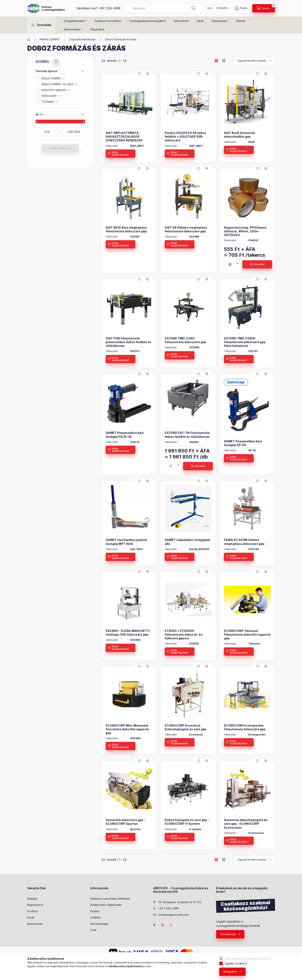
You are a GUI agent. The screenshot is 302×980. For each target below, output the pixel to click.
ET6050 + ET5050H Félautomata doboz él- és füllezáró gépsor (184, 634)
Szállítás (95, 917)
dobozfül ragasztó (56, 90)
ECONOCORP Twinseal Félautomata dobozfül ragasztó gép (247, 634)
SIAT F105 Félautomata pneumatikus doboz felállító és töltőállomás (128, 342)
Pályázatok (97, 29)
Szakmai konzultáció (108, 21)
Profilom (33, 911)
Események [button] (219, 21)
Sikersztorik (181, 21)
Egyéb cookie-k (236, 963)
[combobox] (164, 8)
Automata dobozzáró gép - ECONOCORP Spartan (126, 822)
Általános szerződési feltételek (110, 899)
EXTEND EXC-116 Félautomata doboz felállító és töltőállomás (187, 435)
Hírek (200, 21)
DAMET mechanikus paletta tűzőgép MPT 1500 (126, 542)
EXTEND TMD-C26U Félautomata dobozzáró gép (185, 340)
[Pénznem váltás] (222, 8)
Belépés (32, 899)
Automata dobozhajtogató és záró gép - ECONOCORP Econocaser (246, 824)
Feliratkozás (228, 934)
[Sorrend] (254, 61)
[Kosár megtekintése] (264, 8)
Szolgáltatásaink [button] (74, 21)
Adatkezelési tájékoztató (106, 905)
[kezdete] (47, 132)
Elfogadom (230, 972)
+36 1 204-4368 (109, 8)
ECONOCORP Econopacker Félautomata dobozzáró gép (245, 727)
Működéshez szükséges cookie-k (248, 959)
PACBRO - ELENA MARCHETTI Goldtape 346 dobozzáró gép (128, 633)
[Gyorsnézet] (148, 74)
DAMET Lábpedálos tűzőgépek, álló (188, 542)
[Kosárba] (257, 264)
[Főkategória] (29, 39)
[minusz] (237, 266)
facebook (154, 925)
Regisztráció (35, 905)
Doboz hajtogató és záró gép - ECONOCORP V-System (187, 822)
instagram (163, 925)
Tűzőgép (50, 101)
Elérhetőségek (99, 924)
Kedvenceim (35, 924)
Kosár (31, 917)
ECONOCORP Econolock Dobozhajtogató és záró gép (186, 727)
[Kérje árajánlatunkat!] (121, 154)
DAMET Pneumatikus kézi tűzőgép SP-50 (243, 443)
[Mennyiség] (230, 264)
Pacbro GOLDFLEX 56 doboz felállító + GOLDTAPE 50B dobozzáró (185, 137)
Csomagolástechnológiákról (147, 21)
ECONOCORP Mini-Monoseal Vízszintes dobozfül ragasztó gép (127, 729)
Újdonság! (236, 382)
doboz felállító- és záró (59, 84)
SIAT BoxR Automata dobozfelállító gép (239, 135)
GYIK (93, 930)
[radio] (224, 61)
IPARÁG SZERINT (50, 39)
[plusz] (237, 262)
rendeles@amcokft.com (173, 915)
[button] (41, 25)
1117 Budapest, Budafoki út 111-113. (180, 902)
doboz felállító (53, 78)
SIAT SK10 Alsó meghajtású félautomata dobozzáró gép (126, 229)
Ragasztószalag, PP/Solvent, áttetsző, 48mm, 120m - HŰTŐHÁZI (246, 231)
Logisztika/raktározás (82, 39)
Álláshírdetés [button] (72, 29)
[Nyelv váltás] (209, 8)
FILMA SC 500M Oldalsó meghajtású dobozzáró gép (244, 542)
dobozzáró (51, 96)
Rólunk (241, 21)
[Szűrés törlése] (56, 62)
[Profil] (241, 8)
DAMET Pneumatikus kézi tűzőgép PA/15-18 (125, 435)
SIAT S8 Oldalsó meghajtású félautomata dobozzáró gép (186, 229)
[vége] (74, 132)
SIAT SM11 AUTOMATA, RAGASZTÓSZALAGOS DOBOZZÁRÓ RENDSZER (124, 137)
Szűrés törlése (58, 148)
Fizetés (95, 911)
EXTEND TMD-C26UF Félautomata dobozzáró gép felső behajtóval (245, 342)
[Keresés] (193, 8)
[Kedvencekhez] (139, 74)
